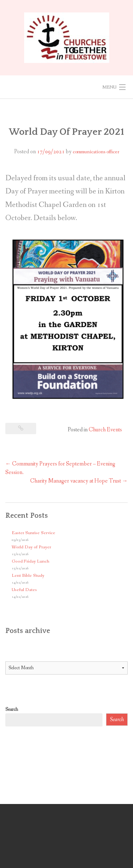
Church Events (105, 430)
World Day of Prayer (31, 547)
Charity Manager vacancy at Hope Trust (79, 481)
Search (12, 709)
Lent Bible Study (28, 576)
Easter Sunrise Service (34, 533)
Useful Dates (24, 590)
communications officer (96, 152)
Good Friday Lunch (31, 561)
